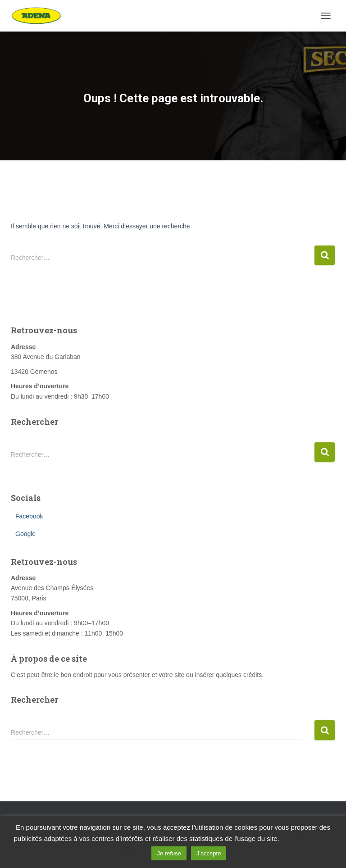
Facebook (29, 516)
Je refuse (169, 853)
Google (25, 534)
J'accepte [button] (209, 853)
